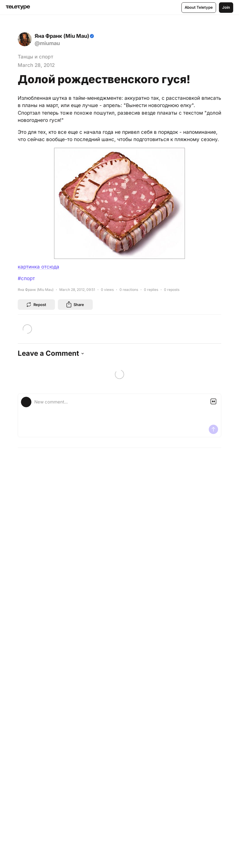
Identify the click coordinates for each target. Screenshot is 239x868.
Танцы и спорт (35, 57)
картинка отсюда (39, 267)
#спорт (26, 278)
